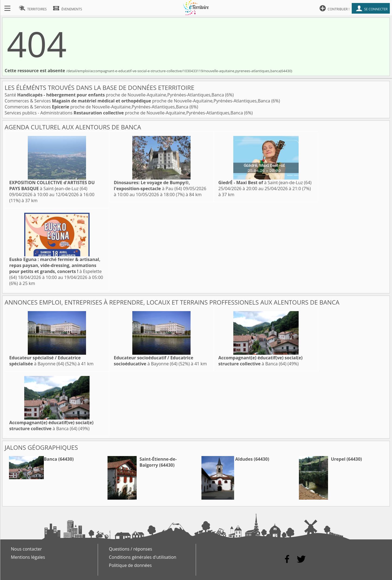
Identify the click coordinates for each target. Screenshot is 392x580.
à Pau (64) (152, 186)
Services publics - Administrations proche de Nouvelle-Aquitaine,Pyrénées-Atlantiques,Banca (124, 113)
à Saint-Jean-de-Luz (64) (52, 186)
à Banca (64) (260, 361)
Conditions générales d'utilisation (143, 557)
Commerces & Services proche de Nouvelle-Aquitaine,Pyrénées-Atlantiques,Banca (138, 101)
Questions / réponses (131, 549)
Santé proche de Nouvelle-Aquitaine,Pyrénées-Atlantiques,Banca (115, 95)
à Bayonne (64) (45, 361)
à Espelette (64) (55, 268)
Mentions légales (28, 557)
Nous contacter (26, 549)
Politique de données (130, 565)
